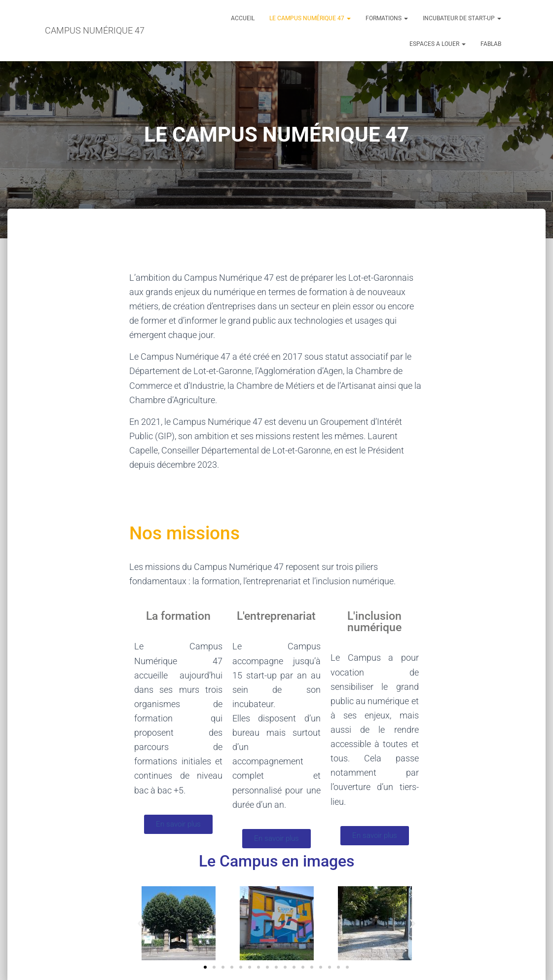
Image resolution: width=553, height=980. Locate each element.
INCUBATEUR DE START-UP (462, 18)
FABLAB (491, 44)
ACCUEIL (243, 18)
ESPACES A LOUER (438, 44)
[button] (140, 923)
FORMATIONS (387, 18)
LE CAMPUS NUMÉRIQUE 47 (310, 18)
